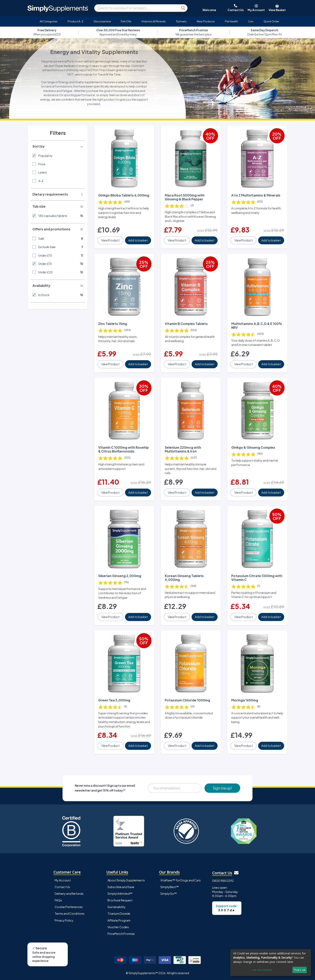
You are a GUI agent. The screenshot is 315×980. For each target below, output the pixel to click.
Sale (251, 21)
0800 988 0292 (223, 881)
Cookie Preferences (69, 907)
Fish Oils (126, 21)
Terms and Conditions (70, 913)
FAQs (58, 900)
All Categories (49, 21)
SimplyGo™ (169, 894)
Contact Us (62, 887)
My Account (63, 880)
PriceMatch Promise (121, 934)
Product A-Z (76, 21)
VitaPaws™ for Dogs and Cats (180, 880)
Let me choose (262, 970)
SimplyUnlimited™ (120, 894)
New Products (206, 21)
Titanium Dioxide (119, 913)
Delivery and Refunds (69, 894)
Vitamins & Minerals (154, 21)
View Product (110, 240)
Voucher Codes (118, 927)
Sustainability (117, 907)
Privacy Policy (64, 920)
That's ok (299, 970)
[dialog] (271, 963)
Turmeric (181, 21)
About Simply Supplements (126, 880)
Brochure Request (120, 900)
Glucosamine (102, 21)
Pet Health (231, 21)
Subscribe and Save (121, 887)
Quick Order (271, 21)
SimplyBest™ (170, 887)
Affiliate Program (119, 920)
